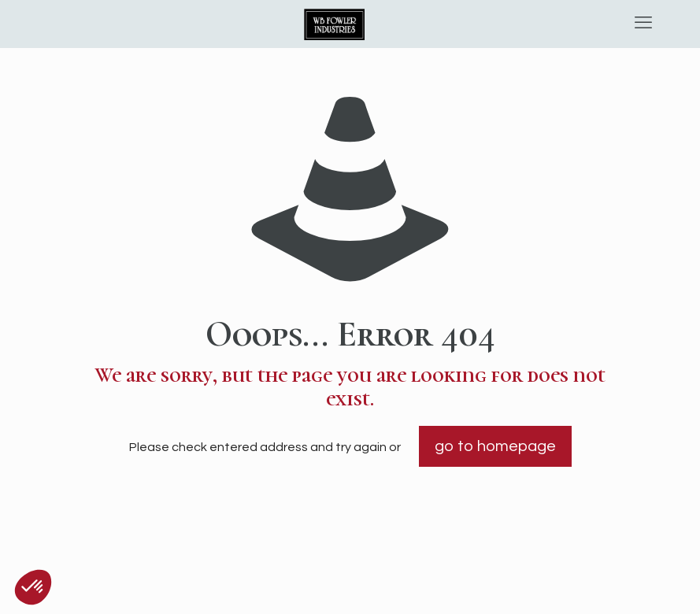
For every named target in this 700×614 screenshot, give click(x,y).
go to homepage (495, 446)
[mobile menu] (643, 24)
